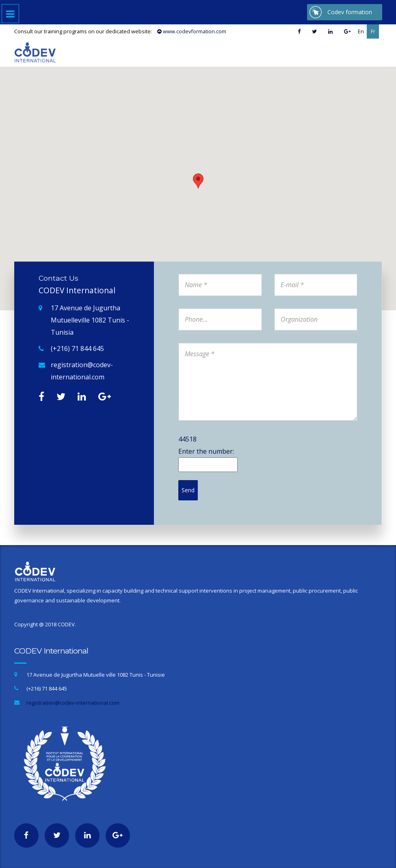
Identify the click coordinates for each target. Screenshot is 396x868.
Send (188, 490)
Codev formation (350, 12)
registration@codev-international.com (82, 371)
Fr (373, 31)
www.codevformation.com (192, 31)
